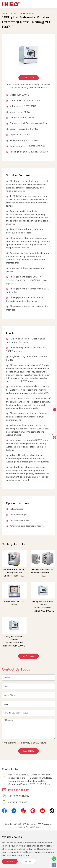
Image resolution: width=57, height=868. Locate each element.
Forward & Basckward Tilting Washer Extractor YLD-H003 (14, 573)
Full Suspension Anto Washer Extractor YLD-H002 (43, 573)
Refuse (28, 861)
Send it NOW (29, 751)
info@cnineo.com (19, 790)
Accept (10, 861)
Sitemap (38, 827)
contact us (15, 88)
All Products (28, 656)
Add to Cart (29, 78)
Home (5, 13)
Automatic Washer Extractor (21, 13)
